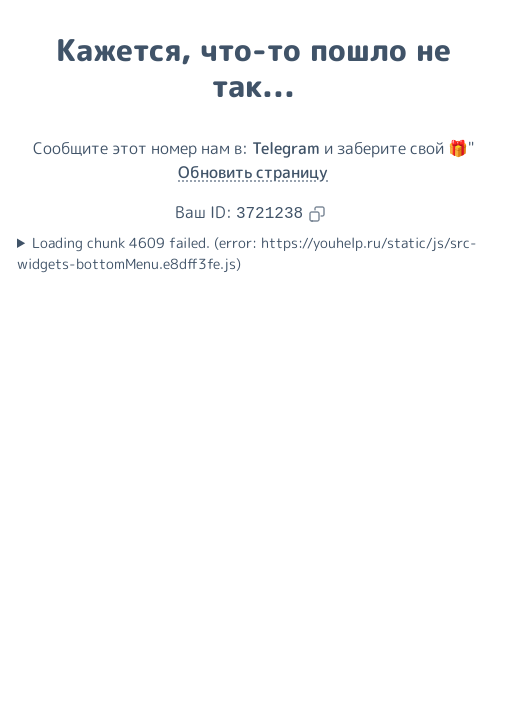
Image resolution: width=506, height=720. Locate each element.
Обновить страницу (253, 172)
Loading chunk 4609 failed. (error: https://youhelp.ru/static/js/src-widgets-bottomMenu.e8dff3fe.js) (247, 253)
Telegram (286, 148)
